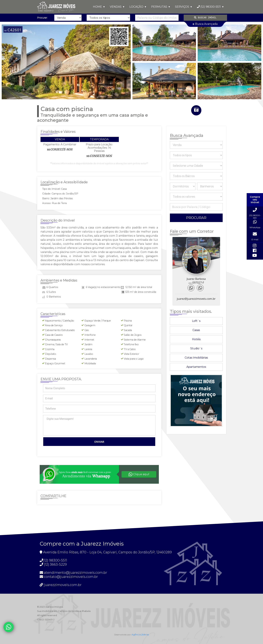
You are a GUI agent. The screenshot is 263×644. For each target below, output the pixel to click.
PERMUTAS (159, 7)
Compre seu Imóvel (255, 200)
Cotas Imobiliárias (196, 358)
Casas (196, 330)
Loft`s (196, 321)
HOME (97, 7)
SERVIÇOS (182, 7)
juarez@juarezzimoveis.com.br (196, 299)
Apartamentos (196, 367)
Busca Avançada (205, 24)
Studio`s (196, 348)
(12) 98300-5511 (209, 7)
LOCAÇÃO (136, 7)
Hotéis (196, 339)
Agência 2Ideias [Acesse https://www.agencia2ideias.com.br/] (140, 634)
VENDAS (116, 7)
